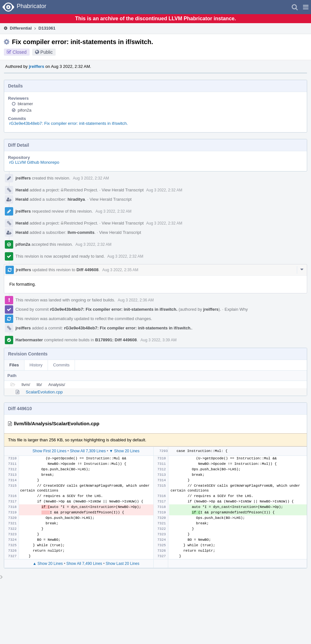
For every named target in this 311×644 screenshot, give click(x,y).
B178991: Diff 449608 (116, 340)
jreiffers (37, 66)
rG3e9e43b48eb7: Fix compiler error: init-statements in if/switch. (69, 123)
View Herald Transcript (123, 190)
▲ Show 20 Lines (48, 564)
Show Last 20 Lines (122, 564)
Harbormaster (29, 340)
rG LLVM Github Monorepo (34, 162)
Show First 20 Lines (49, 451)
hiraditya (76, 199)
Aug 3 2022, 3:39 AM (159, 340)
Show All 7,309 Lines (88, 451)
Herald (22, 190)
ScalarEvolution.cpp (44, 392)
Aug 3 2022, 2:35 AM (120, 270)
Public (47, 52)
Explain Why (236, 309)
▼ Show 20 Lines (124, 451)
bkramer (25, 104)
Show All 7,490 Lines (84, 564)
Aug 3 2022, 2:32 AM (91, 178)
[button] (306, 7)
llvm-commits (81, 232)
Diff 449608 (88, 270)
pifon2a (25, 110)
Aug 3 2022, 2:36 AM (136, 300)
